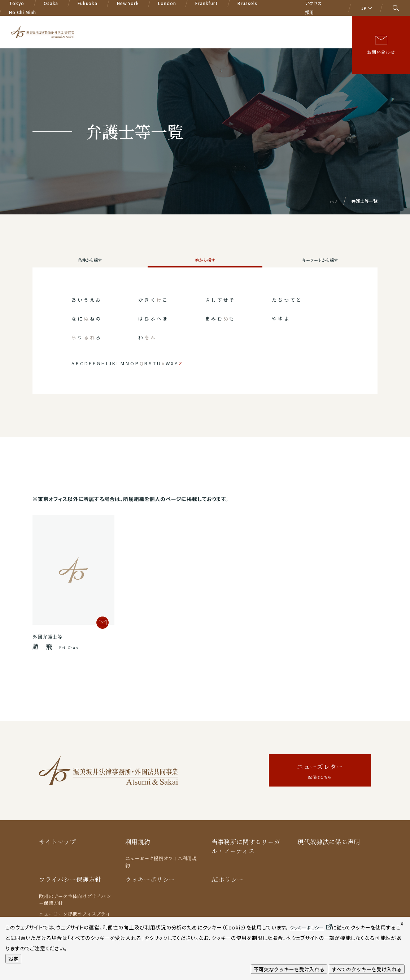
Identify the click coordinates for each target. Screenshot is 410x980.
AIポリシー (228, 895)
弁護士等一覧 (225, 28)
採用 (310, 9)
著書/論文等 (314, 28)
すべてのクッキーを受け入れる (367, 969)
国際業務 (190, 28)
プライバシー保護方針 (70, 895)
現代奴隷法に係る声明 (329, 857)
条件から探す (90, 268)
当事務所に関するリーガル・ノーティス (246, 862)
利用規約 (138, 857)
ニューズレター (320, 787)
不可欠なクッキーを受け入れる (289, 969)
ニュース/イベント (270, 28)
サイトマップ (57, 857)
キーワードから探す (320, 268)
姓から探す (205, 268)
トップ (332, 201)
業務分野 (159, 28)
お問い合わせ (381, 49)
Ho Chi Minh (23, 9)
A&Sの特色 (126, 28)
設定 (13, 959)
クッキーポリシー (150, 895)
